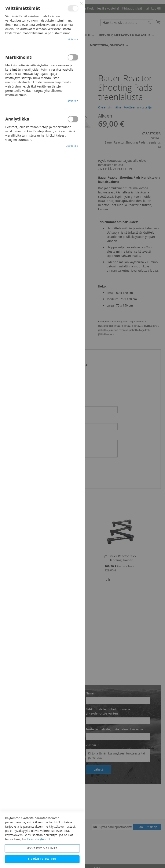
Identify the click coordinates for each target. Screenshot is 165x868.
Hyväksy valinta (42, 848)
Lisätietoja (72, 39)
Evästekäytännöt (39, 839)
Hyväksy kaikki (42, 859)
